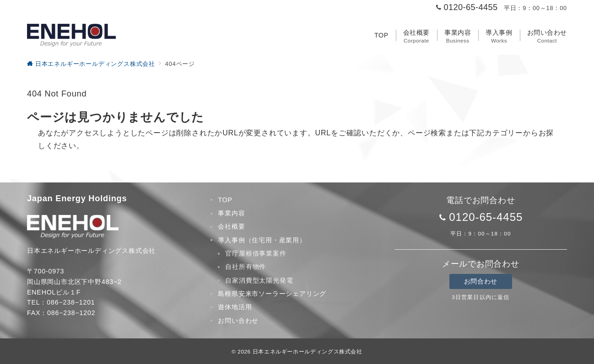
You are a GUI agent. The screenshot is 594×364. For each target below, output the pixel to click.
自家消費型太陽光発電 (259, 280)
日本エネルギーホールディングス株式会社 (308, 351)
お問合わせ (481, 281)
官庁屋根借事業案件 (256, 253)
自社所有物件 (246, 267)
